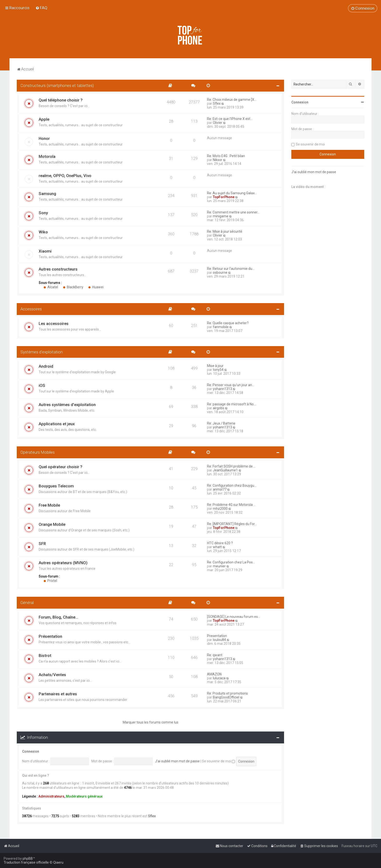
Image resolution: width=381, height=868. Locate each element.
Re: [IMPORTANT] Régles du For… (232, 524)
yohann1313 (222, 389)
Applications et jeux (57, 424)
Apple (44, 119)
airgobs (219, 408)
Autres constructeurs (58, 269)
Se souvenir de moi (218, 761)
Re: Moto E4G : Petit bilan (226, 156)
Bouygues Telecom (56, 486)
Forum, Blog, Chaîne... (58, 617)
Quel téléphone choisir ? (61, 100)
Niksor (218, 160)
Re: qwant (215, 655)
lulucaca (219, 678)
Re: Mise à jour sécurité (225, 231)
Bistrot (45, 655)
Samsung (47, 194)
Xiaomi (45, 251)
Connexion (31, 751)
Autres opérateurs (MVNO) (63, 563)
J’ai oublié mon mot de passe (177, 761)
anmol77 (220, 489)
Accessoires (31, 309)
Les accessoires (54, 323)
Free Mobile (49, 505)
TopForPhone (224, 197)
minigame (221, 216)
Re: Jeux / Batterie (221, 423)
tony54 (218, 370)
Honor (44, 138)
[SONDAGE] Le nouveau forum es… (234, 617)
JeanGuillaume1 (225, 470)
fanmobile (221, 327)
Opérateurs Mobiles (38, 452)
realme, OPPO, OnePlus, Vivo (65, 176)
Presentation (217, 636)
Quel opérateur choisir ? (61, 467)
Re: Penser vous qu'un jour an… (231, 385)
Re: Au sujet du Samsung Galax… (232, 193)
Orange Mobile (52, 524)
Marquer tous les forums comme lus (151, 722)
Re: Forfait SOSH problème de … (231, 466)
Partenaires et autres (58, 694)
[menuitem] (41, 8)
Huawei (96, 287)
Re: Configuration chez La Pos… (231, 562)
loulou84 (219, 640)
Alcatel (51, 287)
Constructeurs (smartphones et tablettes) (57, 85)
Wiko (43, 232)
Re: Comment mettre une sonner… (233, 212)
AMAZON (214, 674)
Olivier (218, 123)
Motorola (47, 156)
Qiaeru (58, 862)
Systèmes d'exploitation (42, 352)
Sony (43, 213)
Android (46, 366)
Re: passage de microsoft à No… (231, 404)
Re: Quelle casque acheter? (228, 323)
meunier (219, 566)
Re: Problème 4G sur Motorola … (231, 505)
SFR (42, 544)
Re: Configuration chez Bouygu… (232, 485)
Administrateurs (51, 796)
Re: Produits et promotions (227, 693)
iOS (42, 385)
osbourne (220, 272)
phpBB (28, 859)
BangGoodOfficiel (226, 697)
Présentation (50, 636)
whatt (217, 547)
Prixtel (50, 581)
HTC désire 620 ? (220, 543)
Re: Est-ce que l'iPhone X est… (230, 119)
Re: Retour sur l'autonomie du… (231, 269)
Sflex (217, 103)
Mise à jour (215, 366)
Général (27, 603)
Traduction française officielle (26, 862)
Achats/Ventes (52, 675)
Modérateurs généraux (84, 796)
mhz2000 (220, 509)
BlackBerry (73, 287)
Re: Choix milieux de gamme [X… (232, 100)
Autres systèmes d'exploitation (67, 405)
